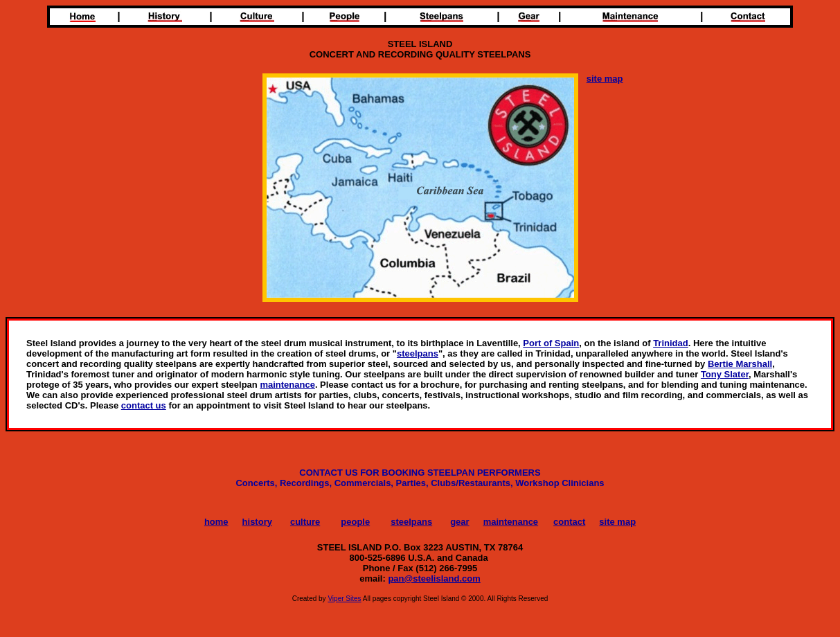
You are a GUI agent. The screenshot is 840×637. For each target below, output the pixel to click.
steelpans (418, 353)
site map (617, 522)
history (257, 522)
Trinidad (671, 343)
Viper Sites (344, 599)
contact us (144, 405)
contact (569, 522)
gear (459, 522)
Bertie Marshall (740, 364)
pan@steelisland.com (434, 578)
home (216, 522)
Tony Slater (725, 374)
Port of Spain (551, 343)
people (355, 522)
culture (305, 522)
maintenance (287, 385)
